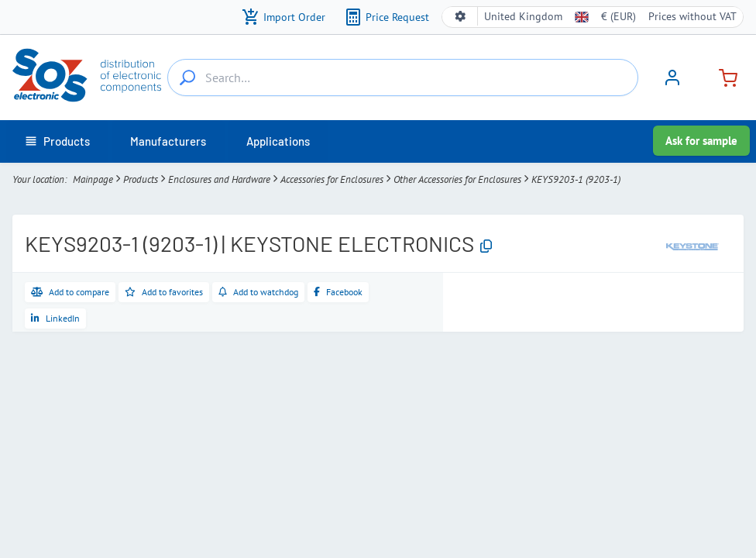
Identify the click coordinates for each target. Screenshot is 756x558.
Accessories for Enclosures (332, 179)
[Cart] (722, 76)
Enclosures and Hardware (219, 179)
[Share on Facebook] (338, 292)
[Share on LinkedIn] (55, 319)
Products (141, 179)
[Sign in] (672, 83)
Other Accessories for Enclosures (457, 179)
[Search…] (187, 77)
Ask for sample (701, 141)
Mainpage (93, 179)
